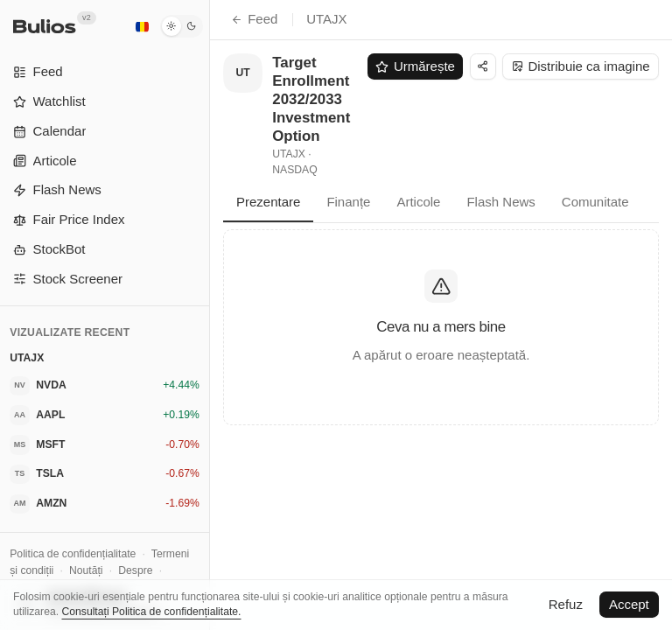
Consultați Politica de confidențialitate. (151, 612)
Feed (254, 19)
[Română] (142, 26)
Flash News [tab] (500, 202)
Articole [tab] (418, 202)
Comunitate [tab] (595, 202)
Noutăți (86, 570)
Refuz (566, 604)
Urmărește (415, 66)
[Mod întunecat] (182, 26)
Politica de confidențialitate (73, 554)
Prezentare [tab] (268, 202)
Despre (135, 570)
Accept (629, 604)
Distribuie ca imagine (581, 66)
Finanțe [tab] (348, 202)
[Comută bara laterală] (210, 315)
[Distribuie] (483, 66)
